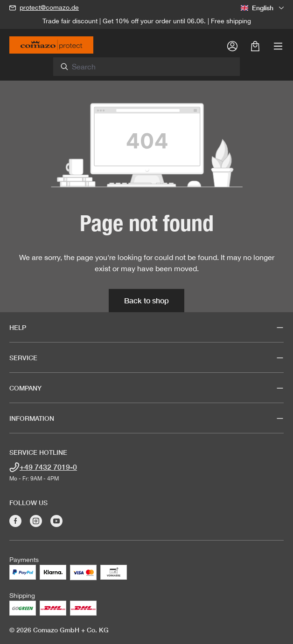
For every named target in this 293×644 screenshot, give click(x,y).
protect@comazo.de (49, 7)
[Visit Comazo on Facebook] (15, 521)
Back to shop (146, 300)
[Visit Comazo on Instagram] (36, 521)
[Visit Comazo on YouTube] (56, 521)
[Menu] (278, 46)
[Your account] (232, 46)
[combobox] (152, 67)
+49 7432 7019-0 (48, 467)
